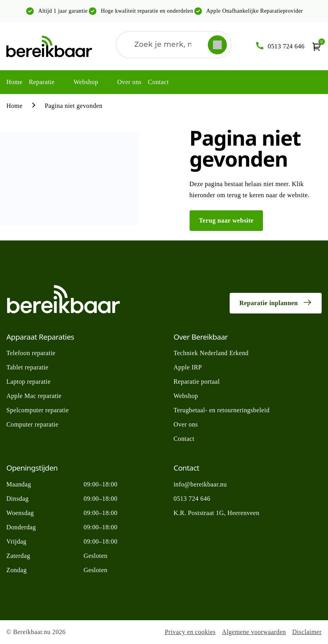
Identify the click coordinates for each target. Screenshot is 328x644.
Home (14, 82)
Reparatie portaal (197, 382)
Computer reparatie (32, 424)
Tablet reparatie (27, 367)
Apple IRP (188, 367)
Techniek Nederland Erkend (211, 353)
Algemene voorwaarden (254, 632)
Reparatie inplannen (276, 302)
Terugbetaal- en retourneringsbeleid (222, 410)
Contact (158, 82)
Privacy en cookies (190, 632)
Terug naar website (226, 220)
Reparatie (42, 82)
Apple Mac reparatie (34, 396)
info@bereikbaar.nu (200, 484)
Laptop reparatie (29, 382)
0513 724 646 (192, 499)
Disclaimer (307, 632)
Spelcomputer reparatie (38, 410)
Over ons (129, 82)
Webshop (86, 82)
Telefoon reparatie (31, 353)
